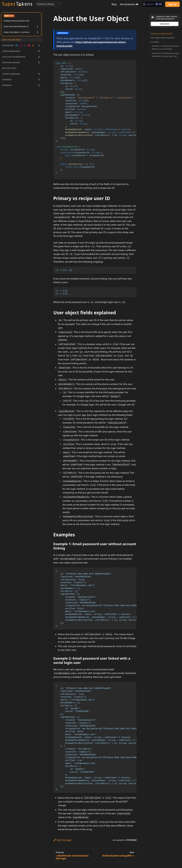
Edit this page (62, 840)
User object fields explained (162, 38)
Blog (114, 4)
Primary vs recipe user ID (161, 34)
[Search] (152, 4)
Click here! (165, 24)
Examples (155, 42)
